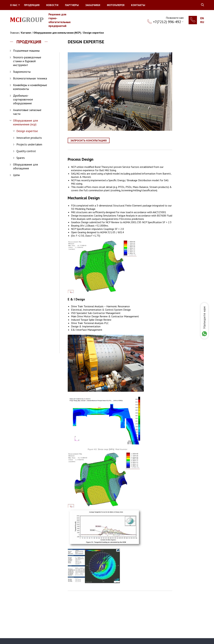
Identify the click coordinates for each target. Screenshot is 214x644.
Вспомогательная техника (30, 78)
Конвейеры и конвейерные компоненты (30, 87)
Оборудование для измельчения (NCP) (57, 33)
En (202, 18)
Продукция (32, 5)
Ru (202, 22)
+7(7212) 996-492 (167, 22)
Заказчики (93, 5)
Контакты (138, 5)
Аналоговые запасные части (27, 112)
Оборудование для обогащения (25, 166)
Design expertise (94, 33)
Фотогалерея (116, 5)
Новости (52, 5)
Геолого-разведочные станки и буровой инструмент (27, 61)
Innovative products (29, 138)
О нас (14, 5)
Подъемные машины (26, 51)
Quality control (26, 151)
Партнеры (72, 5)
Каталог (26, 33)
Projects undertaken (29, 144)
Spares (21, 158)
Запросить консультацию (89, 140)
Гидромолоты (22, 72)
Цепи (16, 175)
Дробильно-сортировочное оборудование (23, 99)
